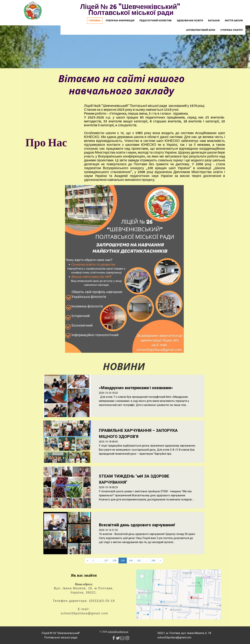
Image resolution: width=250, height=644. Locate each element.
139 (123, 561)
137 (106, 561)
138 (114, 561)
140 (131, 561)
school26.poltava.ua (118, 632)
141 (139, 561)
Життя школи (234, 20)
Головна (95, 20)
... (99, 561)
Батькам (214, 20)
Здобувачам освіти (190, 20)
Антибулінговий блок (201, 30)
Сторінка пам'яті (232, 30)
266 (153, 561)
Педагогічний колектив (156, 20)
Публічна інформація (120, 20)
